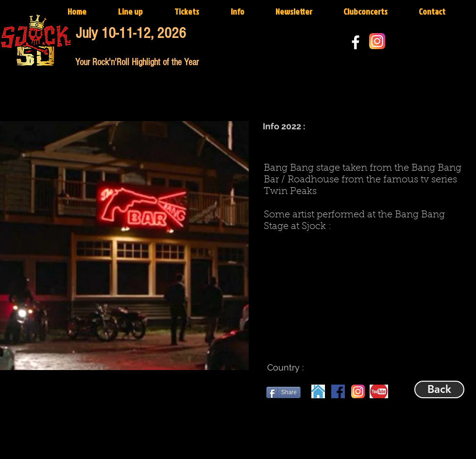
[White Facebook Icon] (356, 42)
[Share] (283, 392)
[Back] (439, 389)
